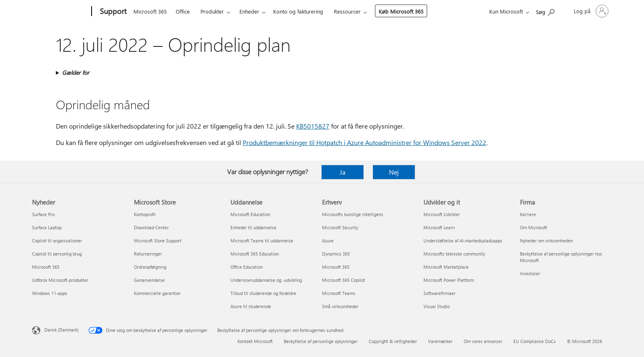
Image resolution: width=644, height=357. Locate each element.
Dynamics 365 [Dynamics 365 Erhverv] (336, 254)
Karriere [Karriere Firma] (528, 214)
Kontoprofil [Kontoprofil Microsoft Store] (145, 214)
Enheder (249, 11)
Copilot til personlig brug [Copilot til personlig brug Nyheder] (57, 254)
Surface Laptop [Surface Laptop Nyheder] (47, 227)
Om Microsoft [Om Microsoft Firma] (534, 227)
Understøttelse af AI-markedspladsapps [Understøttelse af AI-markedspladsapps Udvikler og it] (463, 241)
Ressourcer (347, 11)
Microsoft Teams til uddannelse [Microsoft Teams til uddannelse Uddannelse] (262, 241)
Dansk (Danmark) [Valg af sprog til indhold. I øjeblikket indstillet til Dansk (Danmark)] (61, 330)
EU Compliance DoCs (535, 341)
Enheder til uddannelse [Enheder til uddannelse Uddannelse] (253, 227)
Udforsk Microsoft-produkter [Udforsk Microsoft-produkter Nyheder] (60, 280)
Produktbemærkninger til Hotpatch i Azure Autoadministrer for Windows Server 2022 (365, 142)
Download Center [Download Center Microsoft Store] (151, 227)
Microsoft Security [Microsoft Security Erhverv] (340, 227)
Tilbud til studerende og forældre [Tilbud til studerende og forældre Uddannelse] (263, 293)
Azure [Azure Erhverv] (328, 241)
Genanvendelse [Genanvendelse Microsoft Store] (149, 280)
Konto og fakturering (298, 11)
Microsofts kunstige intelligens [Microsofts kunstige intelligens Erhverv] (353, 214)
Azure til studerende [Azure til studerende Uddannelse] (251, 306)
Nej (394, 172)
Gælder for (76, 73)
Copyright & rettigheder (393, 341)
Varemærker (440, 341)
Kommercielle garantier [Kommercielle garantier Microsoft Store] (157, 293)
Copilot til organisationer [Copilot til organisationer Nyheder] (57, 241)
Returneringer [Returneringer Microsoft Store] (148, 254)
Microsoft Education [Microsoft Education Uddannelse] (250, 214)
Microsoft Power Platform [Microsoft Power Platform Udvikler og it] (449, 280)
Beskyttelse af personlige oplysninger (321, 341)
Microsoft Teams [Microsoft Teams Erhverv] (339, 293)
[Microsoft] (60, 12)
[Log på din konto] (590, 11)
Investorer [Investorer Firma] (530, 273)
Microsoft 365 (150, 11)
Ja (343, 172)
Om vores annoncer (483, 341)
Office (183, 11)
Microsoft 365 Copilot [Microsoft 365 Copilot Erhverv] (344, 280)
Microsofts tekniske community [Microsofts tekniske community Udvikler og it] (454, 254)
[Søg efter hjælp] (545, 10)
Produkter (212, 11)
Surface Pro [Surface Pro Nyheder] (43, 214)
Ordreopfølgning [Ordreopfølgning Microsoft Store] (150, 267)
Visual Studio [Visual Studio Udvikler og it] (437, 306)
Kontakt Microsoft (255, 341)
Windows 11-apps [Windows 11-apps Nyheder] (50, 293)
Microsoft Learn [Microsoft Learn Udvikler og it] (439, 227)
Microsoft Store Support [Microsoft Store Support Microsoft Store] (158, 241)
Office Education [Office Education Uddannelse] (247, 267)
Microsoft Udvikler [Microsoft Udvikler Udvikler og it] (442, 214)
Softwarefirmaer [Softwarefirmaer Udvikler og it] (439, 293)
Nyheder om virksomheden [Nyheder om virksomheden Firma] (546, 241)
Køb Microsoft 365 (401, 11)
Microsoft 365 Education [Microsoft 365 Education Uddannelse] (255, 254)
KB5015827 (313, 126)
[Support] (112, 12)
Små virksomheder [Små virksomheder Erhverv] (340, 306)
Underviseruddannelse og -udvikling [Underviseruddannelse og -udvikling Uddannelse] (266, 280)
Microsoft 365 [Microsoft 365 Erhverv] (336, 267)
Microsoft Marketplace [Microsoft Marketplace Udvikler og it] (446, 267)
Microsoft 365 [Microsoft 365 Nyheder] (46, 267)
